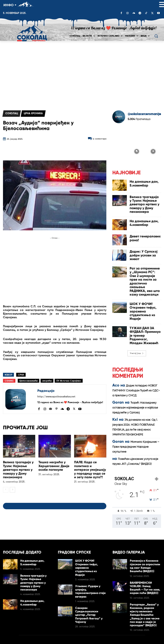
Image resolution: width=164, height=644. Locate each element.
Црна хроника (33, 114)
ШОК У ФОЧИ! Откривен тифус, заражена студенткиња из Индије (144, 284)
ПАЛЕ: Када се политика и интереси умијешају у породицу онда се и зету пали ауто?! (90, 468)
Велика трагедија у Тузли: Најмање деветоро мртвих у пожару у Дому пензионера (17, 468)
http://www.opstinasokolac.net (56, 397)
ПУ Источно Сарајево (69, 381)
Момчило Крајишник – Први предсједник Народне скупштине (136, 409)
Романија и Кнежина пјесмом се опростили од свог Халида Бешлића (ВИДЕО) (145, 543)
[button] (156, 36)
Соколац (12, 114)
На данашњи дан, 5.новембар (140, 182)
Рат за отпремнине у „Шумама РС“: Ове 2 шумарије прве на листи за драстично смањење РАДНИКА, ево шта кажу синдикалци (144, 266)
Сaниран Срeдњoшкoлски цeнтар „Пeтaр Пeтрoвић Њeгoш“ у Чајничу (90, 580)
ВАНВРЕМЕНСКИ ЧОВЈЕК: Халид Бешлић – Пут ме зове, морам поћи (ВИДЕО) (145, 563)
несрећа (47, 381)
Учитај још (137, 315)
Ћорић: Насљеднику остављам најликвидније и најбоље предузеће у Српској (135, 369)
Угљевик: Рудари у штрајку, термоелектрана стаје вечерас (89, 560)
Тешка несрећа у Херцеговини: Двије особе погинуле (53, 465)
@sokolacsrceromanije (144, 114)
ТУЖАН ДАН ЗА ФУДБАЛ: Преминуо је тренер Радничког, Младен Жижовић (145, 301)
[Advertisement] (82, 73)
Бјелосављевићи (29, 381)
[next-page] (12, 487)
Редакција (46, 391)
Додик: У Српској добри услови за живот (144, 245)
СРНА (21, 375)
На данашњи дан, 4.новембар (140, 214)
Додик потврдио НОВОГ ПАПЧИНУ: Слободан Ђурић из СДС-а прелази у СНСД (136, 352)
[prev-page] (6, 487)
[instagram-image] (120, 134)
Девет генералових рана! (145, 228)
